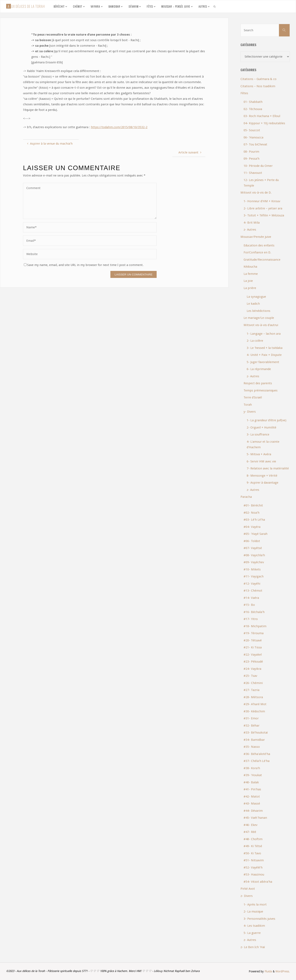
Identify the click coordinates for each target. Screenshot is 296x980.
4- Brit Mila (252, 223)
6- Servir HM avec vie (261, 461)
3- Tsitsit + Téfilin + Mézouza (264, 215)
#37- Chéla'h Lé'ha (257, 761)
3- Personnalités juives (259, 919)
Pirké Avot (248, 889)
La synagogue (256, 297)
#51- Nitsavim (254, 860)
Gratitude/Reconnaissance (262, 260)
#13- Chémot (253, 591)
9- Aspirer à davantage (262, 483)
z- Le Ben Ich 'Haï (253, 947)
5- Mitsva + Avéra (259, 454)
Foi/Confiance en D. (257, 252)
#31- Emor (251, 718)
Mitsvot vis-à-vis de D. (256, 193)
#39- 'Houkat (253, 775)
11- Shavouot (253, 173)
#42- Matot (252, 797)
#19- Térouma (254, 633)
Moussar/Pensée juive (256, 237)
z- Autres (250, 230)
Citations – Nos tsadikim (258, 86)
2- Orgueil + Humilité (261, 427)
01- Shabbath (253, 102)
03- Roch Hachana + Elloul (262, 116)
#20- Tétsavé (253, 640)
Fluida (268, 971)
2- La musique (253, 911)
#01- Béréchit (253, 505)
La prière (250, 288)
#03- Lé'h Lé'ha (254, 520)
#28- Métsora (253, 697)
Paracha (246, 497)
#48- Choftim (253, 839)
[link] (215, 6)
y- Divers (250, 412)
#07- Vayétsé (253, 548)
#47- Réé (250, 832)
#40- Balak (251, 782)
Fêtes (244, 93)
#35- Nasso (252, 747)
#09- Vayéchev (254, 562)
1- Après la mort (255, 905)
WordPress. (283, 971)
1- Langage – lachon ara (264, 334)
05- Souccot (252, 130)
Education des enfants (259, 245)
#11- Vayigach (254, 576)
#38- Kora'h (252, 768)
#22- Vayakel (253, 655)
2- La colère (255, 341)
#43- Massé (252, 804)
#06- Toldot (252, 541)
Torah (248, 405)
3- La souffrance (258, 434)
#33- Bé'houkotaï (256, 733)
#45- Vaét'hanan (255, 818)
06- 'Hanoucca (253, 137)
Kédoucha (250, 267)
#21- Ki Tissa (253, 647)
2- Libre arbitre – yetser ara (263, 208)
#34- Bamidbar (254, 740)
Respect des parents (258, 383)
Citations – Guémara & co (258, 79)
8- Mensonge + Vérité (262, 476)
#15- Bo (249, 605)
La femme (251, 274)
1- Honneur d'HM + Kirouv (262, 201)
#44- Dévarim (253, 811)
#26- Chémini (253, 683)
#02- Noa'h (251, 513)
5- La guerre (252, 933)
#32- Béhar (251, 726)
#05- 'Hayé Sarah (256, 534)
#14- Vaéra (251, 598)
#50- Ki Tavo (252, 853)
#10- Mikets (252, 569)
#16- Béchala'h (254, 612)
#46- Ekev (250, 825)
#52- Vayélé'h (253, 867)
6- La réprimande (259, 369)
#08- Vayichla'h (254, 555)
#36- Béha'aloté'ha (257, 754)
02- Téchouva (253, 109)
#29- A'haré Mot (255, 704)
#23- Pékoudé (253, 662)
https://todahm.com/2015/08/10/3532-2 (119, 127)
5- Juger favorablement (263, 362)
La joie (248, 281)
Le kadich (253, 304)
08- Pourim (251, 152)
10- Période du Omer (258, 166)
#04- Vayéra (252, 527)
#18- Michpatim (255, 626)
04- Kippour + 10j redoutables (264, 123)
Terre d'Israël (253, 397)
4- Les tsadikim (254, 926)
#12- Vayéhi (252, 584)
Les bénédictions (258, 311)
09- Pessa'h (251, 159)
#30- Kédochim (254, 711)
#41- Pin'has (252, 789)
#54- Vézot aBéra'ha (258, 882)
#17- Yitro (251, 619)
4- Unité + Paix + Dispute (264, 355)
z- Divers (247, 896)
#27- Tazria (251, 690)
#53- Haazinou (254, 874)
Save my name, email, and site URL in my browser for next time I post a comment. (84, 265)
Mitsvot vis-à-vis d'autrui (261, 325)
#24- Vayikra (252, 669)
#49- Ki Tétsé (253, 846)
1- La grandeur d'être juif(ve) (267, 420)
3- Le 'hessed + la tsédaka (265, 348)
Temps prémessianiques (261, 390)
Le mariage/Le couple (259, 318)
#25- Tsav (250, 676)
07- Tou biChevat (255, 144)
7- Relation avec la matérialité (268, 468)
